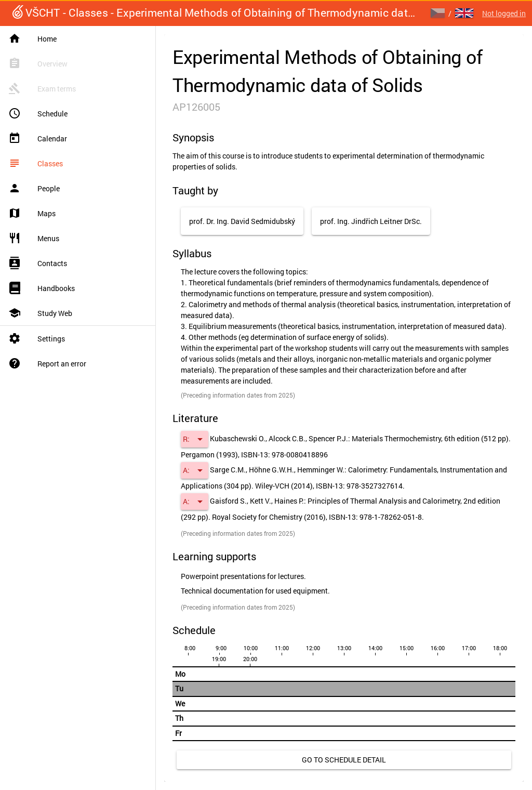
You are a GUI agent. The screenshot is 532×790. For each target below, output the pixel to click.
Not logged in (504, 13)
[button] (195, 439)
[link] (344, 760)
